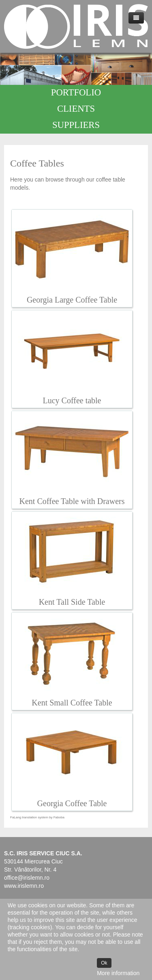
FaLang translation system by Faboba (37, 817)
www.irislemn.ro (24, 886)
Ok (104, 963)
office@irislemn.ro (27, 878)
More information (118, 973)
